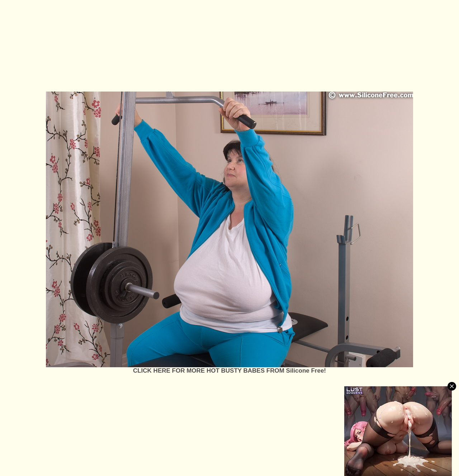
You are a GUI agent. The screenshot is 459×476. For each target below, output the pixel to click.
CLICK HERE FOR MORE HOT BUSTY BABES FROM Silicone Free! (229, 371)
